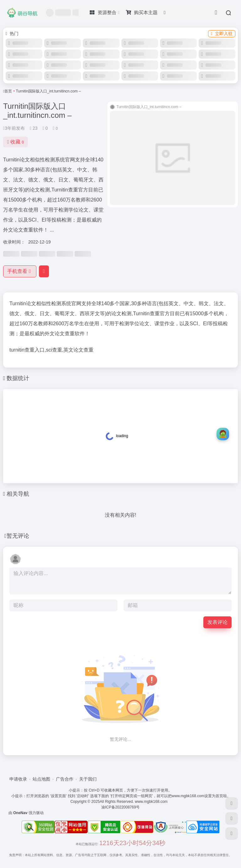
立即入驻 (222, 34)
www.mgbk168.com (152, 802)
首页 (8, 91)
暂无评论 (18, 536)
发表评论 (217, 622)
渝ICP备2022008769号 (121, 807)
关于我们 (88, 779)
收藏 (16, 142)
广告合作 (65, 779)
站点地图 (41, 779)
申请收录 (18, 779)
